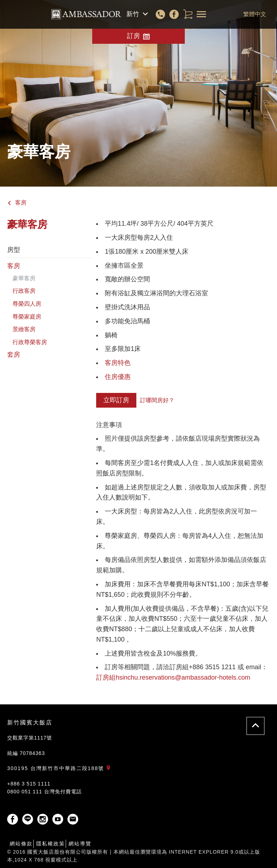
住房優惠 (118, 377)
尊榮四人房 (27, 304)
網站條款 (21, 844)
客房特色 (118, 363)
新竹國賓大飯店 (30, 722)
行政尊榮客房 (30, 342)
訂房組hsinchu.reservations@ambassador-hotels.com (173, 677)
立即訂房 (116, 400)
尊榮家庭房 (27, 317)
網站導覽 (80, 844)
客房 (17, 203)
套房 (14, 355)
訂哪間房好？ (157, 400)
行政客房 (24, 291)
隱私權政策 (51, 844)
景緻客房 (24, 329)
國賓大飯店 (86, 14)
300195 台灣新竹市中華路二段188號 (60, 768)
